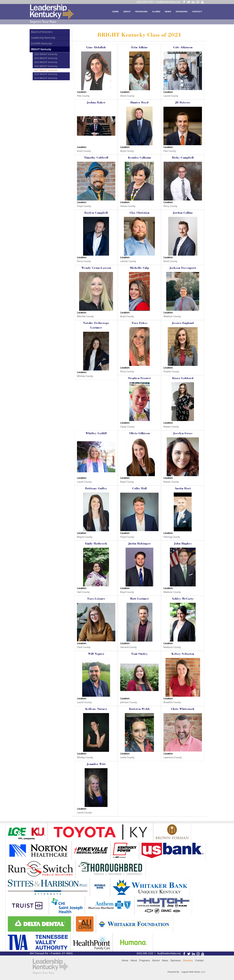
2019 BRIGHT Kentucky (46, 78)
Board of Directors (42, 32)
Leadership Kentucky (43, 38)
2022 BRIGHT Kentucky (46, 66)
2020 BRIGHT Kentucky (46, 74)
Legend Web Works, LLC (193, 972)
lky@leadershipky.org (168, 2)
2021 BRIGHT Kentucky (46, 70)
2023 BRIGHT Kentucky (46, 62)
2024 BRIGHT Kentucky (46, 58)
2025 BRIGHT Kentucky (46, 54)
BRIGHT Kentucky (41, 49)
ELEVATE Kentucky (41, 44)
